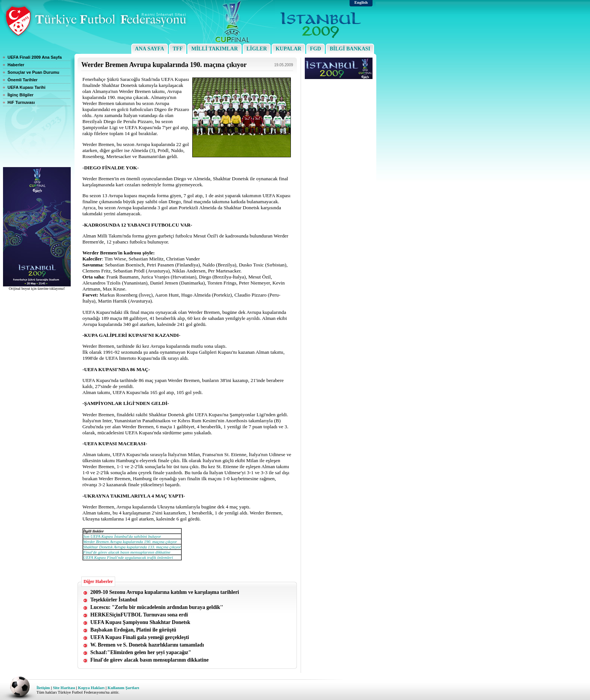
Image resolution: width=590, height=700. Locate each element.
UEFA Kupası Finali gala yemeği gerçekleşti (140, 637)
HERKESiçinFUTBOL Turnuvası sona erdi (139, 615)
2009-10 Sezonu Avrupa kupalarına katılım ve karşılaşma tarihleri (165, 592)
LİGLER (257, 49)
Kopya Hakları (91, 688)
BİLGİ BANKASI (350, 49)
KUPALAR (288, 49)
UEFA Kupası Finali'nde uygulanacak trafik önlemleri (128, 557)
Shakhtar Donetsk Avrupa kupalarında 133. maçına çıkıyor (132, 547)
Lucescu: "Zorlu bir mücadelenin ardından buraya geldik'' (157, 607)
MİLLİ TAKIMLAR (214, 49)
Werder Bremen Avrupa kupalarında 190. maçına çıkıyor (130, 542)
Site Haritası (64, 688)
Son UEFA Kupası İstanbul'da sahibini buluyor (122, 536)
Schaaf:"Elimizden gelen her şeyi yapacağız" (141, 652)
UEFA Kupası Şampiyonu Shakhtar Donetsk (140, 622)
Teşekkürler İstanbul (114, 600)
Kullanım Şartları (123, 688)
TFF (178, 49)
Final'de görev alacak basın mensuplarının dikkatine (127, 552)
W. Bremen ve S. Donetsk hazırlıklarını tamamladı (147, 645)
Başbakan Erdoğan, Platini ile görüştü (133, 630)
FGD (316, 49)
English (361, 2)
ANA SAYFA (150, 49)
